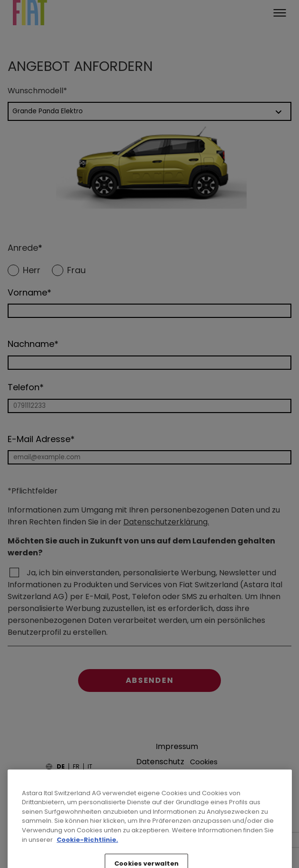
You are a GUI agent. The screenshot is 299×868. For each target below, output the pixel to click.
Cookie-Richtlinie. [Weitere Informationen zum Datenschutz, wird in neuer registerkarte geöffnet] (87, 860)
